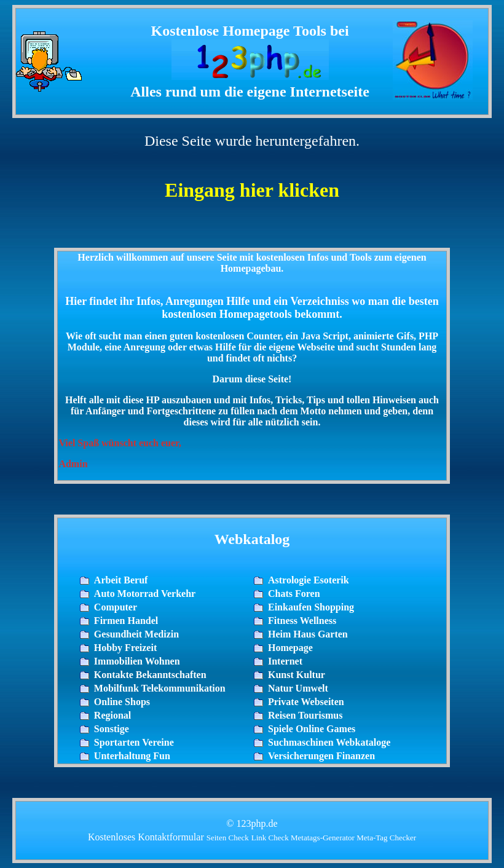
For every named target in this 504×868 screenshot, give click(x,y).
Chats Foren (294, 594)
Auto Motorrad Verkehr (145, 594)
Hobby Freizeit (125, 648)
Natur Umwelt (298, 688)
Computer (116, 607)
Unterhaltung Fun (132, 756)
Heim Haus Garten (308, 634)
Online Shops (122, 702)
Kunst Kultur (297, 675)
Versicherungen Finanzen (321, 756)
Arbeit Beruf (121, 580)
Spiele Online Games (312, 729)
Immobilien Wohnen (137, 661)
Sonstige (112, 729)
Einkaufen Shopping (311, 607)
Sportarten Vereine (134, 742)
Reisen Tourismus (305, 715)
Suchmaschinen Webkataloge (329, 742)
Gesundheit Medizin (136, 634)
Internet (285, 661)
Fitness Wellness (302, 621)
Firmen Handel (126, 621)
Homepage (290, 648)
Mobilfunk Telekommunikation (160, 688)
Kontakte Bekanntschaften (150, 675)
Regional (112, 715)
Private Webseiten (306, 702)
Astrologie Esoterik (309, 580)
